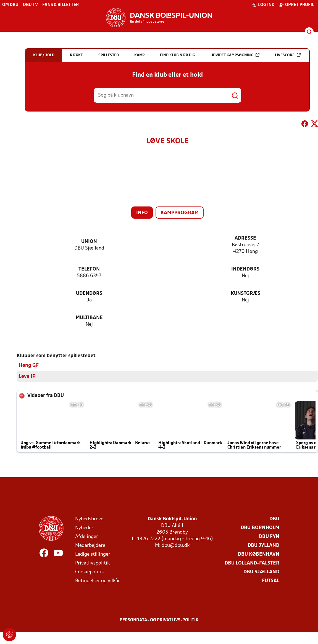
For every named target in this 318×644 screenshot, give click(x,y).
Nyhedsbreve (89, 519)
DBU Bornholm (260, 528)
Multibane (89, 318)
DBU (274, 519)
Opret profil (297, 5)
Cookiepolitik (90, 572)
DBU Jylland (263, 545)
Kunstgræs (245, 294)
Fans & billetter (61, 5)
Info (142, 213)
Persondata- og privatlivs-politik (159, 620)
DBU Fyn (269, 536)
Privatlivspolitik (92, 563)
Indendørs (245, 269)
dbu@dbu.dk (176, 545)
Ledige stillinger (93, 554)
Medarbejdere (90, 545)
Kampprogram (180, 213)
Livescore (288, 55)
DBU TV (30, 5)
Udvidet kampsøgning (235, 55)
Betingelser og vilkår (98, 581)
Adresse (245, 238)
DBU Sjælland (261, 572)
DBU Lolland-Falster (252, 563)
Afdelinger (87, 536)
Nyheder (84, 528)
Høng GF (29, 365)
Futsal (271, 581)
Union (89, 242)
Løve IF (27, 376)
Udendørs (89, 294)
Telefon (89, 269)
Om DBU (10, 5)
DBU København (259, 554)
